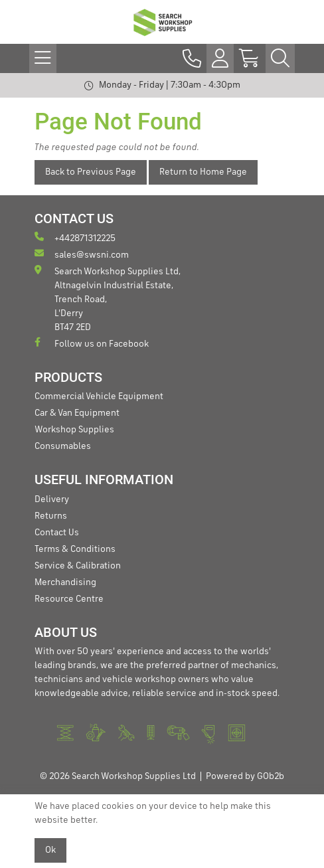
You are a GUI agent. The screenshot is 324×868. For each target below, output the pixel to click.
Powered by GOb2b (245, 776)
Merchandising (65, 582)
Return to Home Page (203, 172)
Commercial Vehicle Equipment (99, 396)
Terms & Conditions (75, 549)
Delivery (52, 499)
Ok (50, 850)
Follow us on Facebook (92, 343)
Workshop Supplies (74, 430)
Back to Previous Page (91, 172)
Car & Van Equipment (77, 413)
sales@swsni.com (82, 254)
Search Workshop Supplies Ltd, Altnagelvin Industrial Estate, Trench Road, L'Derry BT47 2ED (108, 299)
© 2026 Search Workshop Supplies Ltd (118, 776)
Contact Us (57, 533)
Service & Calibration (78, 566)
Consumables (63, 446)
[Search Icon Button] (280, 58)
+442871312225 (75, 237)
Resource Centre (69, 599)
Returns (51, 516)
